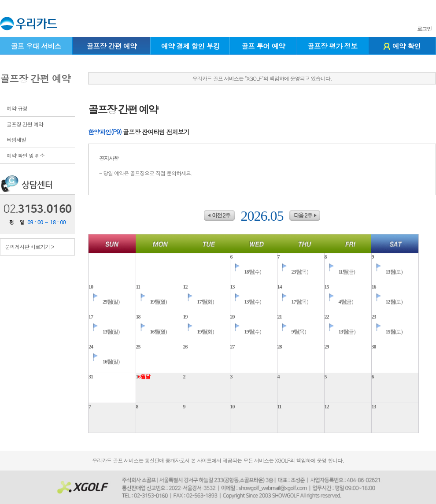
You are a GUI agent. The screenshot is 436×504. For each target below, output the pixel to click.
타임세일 (16, 139)
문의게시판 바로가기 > (30, 246)
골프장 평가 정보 (333, 46)
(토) (387, 272)
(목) (293, 272)
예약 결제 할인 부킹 (190, 46)
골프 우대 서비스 (36, 46)
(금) (340, 272)
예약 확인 (402, 46)
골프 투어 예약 (263, 46)
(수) (246, 272)
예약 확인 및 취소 (26, 155)
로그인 (424, 29)
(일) (104, 302)
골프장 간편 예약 (111, 46)
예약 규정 (17, 108)
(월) (151, 302)
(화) (199, 302)
